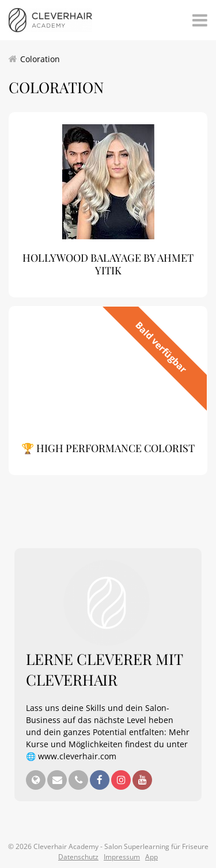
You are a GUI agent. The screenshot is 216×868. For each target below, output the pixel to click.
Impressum (122, 857)
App (151, 857)
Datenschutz (78, 857)
